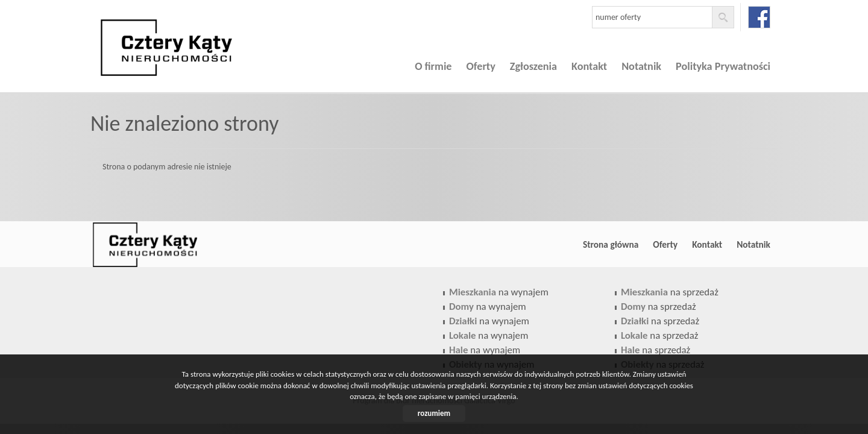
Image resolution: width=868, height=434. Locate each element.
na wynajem (499, 292)
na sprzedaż (670, 292)
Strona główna (611, 244)
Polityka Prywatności (723, 66)
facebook (759, 17)
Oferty (481, 66)
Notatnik (641, 66)
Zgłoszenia (533, 66)
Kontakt (589, 66)
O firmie (433, 66)
